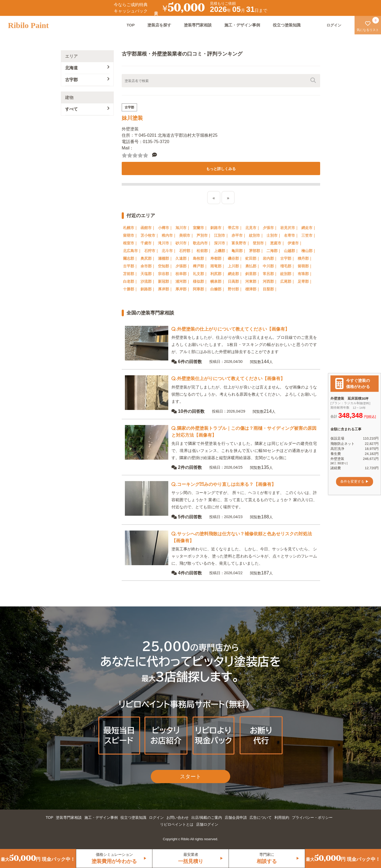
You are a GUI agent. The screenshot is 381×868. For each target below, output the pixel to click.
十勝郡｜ (130, 289)
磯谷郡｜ (235, 258)
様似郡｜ (200, 281)
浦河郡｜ (183, 281)
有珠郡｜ (305, 274)
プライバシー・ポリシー (312, 817)
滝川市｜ (165, 243)
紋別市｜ (256, 235)
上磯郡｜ (221, 251)
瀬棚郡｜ (165, 258)
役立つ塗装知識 (287, 25)
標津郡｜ (253, 289)
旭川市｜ (183, 228)
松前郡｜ (204, 251)
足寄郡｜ (305, 281)
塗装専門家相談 (198, 25)
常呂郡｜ (270, 274)
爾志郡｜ (130, 258)
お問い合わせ (178, 817)
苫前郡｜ (130, 274)
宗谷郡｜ (165, 274)
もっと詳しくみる (221, 169)
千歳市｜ (148, 243)
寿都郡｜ (218, 258)
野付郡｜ (235, 289)
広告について (261, 817)
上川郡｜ (235, 266)
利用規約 (282, 817)
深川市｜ (221, 243)
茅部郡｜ (256, 251)
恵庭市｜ (278, 243)
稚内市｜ (169, 235)
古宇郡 (87, 79)
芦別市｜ (204, 235)
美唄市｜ (187, 235)
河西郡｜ (270, 281)
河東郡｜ (253, 281)
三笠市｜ (309, 235)
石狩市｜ (152, 251)
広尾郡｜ (288, 281)
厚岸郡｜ (165, 289)
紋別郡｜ (288, 274)
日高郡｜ (235, 281)
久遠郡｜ (183, 258)
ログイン (156, 817)
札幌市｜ (130, 228)
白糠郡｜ (218, 289)
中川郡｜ (270, 266)
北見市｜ (253, 228)
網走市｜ (309, 228)
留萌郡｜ (305, 266)
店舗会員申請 (236, 817)
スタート (190, 776)
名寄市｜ (291, 235)
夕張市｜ (270, 228)
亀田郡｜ (239, 251)
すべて (87, 109)
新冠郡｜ (165, 281)
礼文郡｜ (200, 274)
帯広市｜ (235, 228)
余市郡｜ (148, 266)
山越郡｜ (291, 251)
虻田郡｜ (253, 258)
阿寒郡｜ (200, 289)
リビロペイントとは (177, 824)
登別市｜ (260, 243)
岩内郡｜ (270, 258)
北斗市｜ (169, 251)
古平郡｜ (130, 266)
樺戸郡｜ (200, 266)
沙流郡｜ (148, 281)
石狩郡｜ (187, 251)
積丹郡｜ (305, 258)
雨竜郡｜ (218, 266)
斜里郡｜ (253, 274)
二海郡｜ (274, 251)
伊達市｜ (295, 243)
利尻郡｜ (218, 274)
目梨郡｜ (270, 289)
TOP (131, 25)
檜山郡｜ (309, 251)
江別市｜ (221, 235)
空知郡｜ (165, 266)
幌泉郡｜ (218, 281)
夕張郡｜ (183, 266)
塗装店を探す (159, 25)
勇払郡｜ (253, 266)
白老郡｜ (130, 281)
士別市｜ (274, 235)
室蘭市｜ (200, 228)
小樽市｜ (165, 228)
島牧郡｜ (200, 258)
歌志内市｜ (202, 243)
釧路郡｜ (148, 289)
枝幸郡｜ (183, 274)
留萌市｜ (130, 235)
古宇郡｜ (288, 258)
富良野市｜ (241, 243)
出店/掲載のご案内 (207, 817)
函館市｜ (148, 228)
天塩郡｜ (148, 274)
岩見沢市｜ (289, 228)
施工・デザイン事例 (242, 25)
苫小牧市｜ (150, 235)
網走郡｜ (235, 274)
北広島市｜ (132, 251)
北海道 (87, 67)
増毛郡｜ (288, 266)
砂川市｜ (183, 243)
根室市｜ (130, 243)
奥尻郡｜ (148, 258)
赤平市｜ (239, 235)
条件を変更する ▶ (355, 481)
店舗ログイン (207, 824)
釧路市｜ (218, 228)
